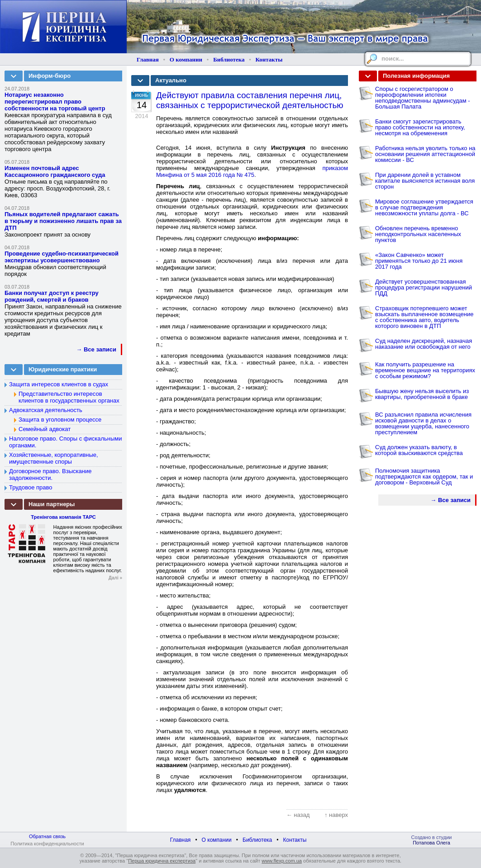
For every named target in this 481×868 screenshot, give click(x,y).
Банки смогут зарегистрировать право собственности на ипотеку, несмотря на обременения (420, 127)
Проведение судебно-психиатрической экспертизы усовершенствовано (62, 257)
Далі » (115, 578)
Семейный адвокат (45, 429)
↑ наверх (336, 815)
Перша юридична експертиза (162, 861)
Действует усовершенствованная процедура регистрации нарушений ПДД (424, 287)
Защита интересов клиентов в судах (59, 384)
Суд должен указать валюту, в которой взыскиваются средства (419, 450)
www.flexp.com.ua (282, 861)
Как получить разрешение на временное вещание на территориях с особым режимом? (425, 370)
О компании (186, 59)
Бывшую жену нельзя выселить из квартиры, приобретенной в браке (422, 394)
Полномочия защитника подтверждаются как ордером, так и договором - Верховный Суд (424, 477)
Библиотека (229, 59)
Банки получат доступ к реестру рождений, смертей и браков (52, 296)
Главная (148, 59)
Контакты (269, 59)
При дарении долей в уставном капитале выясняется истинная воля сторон (425, 181)
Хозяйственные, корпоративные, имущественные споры (54, 458)
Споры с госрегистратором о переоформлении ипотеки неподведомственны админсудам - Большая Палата (423, 98)
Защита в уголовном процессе (60, 420)
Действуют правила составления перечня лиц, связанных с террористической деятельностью (250, 100)
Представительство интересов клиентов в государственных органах (69, 397)
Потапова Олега (431, 843)
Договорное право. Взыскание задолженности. (50, 474)
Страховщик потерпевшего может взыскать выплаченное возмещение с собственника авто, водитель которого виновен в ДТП (424, 317)
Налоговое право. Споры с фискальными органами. (66, 442)
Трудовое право (31, 487)
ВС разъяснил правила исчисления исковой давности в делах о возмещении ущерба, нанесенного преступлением (423, 423)
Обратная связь (47, 836)
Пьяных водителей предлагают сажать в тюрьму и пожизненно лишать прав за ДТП (63, 221)
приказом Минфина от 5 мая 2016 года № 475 (252, 171)
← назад (298, 815)
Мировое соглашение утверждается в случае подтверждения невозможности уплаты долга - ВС (424, 207)
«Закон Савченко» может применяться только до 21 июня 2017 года (419, 261)
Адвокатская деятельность (46, 410)
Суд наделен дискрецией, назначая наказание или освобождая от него (424, 344)
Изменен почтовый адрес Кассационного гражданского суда (55, 171)
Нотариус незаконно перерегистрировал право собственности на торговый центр (55, 102)
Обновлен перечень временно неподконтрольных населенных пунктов (418, 234)
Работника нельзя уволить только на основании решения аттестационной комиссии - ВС (425, 154)
